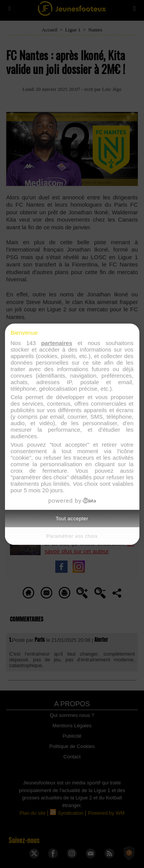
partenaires (57, 343)
